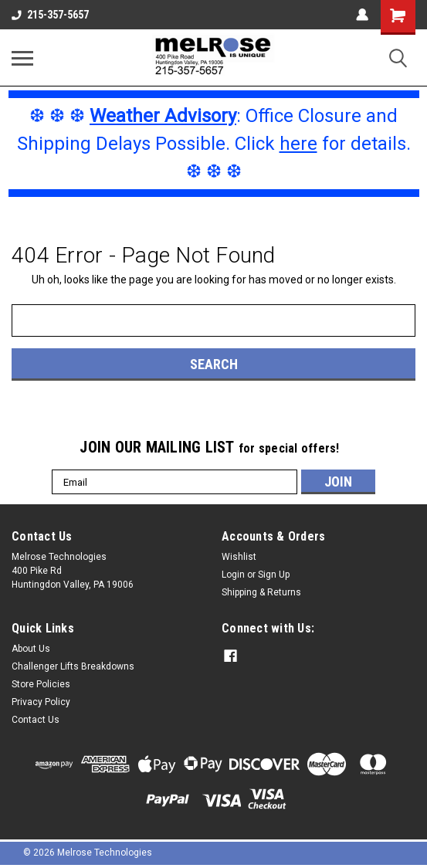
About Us (31, 649)
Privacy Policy (41, 702)
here (298, 144)
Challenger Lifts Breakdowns (73, 666)
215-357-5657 (50, 15)
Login (233, 575)
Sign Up (274, 575)
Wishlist (239, 557)
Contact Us (36, 720)
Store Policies (41, 684)
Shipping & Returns (261, 592)
